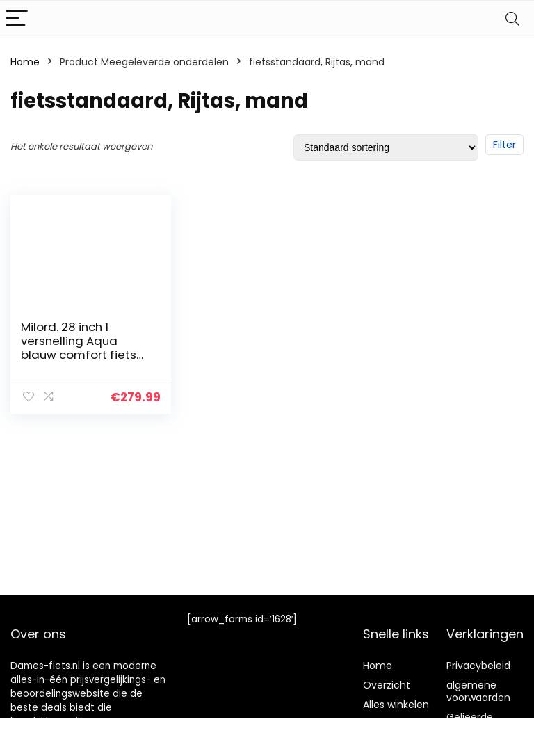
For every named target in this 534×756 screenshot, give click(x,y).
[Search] (512, 19)
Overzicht (387, 685)
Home (25, 62)
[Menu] (17, 19)
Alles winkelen (396, 705)
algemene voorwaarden (478, 691)
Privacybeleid (478, 666)
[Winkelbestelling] (386, 147)
